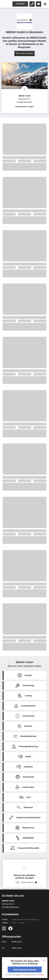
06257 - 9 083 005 (32, 4)
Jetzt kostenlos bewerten (25, 970)
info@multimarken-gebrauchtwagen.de (25, 920)
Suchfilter (20, 4)
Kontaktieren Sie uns (39, 4)
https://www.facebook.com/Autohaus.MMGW (11, 928)
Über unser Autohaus (25, 53)
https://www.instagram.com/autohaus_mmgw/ (5, 928)
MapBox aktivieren (28, 882)
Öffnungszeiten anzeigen (24, 107)
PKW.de (42, 975)
